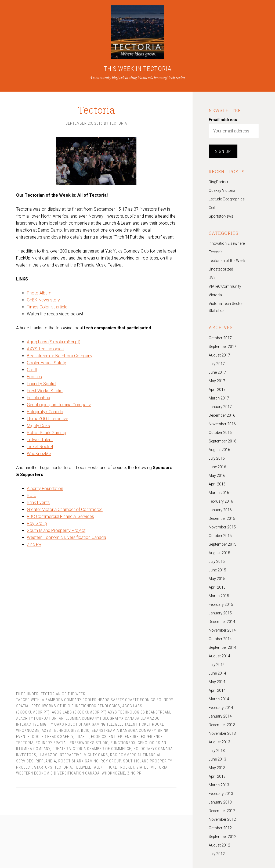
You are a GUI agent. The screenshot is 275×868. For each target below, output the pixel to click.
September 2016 (222, 441)
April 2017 (217, 390)
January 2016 (220, 510)
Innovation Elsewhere (227, 243)
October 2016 (220, 433)
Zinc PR (34, 546)
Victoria (159, 769)
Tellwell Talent (40, 441)
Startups (43, 769)
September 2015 (222, 544)
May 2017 (217, 381)
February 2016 (221, 501)
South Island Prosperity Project (56, 532)
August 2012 (219, 845)
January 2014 (220, 716)
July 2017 (217, 364)
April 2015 (217, 587)
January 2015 (220, 613)
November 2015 (222, 527)
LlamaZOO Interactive (48, 420)
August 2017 (219, 355)
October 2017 (220, 338)
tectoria (63, 769)
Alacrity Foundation (45, 490)
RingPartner (219, 182)
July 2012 (217, 854)
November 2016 (222, 424)
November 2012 (222, 819)
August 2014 (219, 656)
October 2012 (220, 828)
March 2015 (219, 596)
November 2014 (222, 630)
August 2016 (219, 450)
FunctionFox (39, 399)
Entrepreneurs (124, 738)
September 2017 (222, 347)
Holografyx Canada (45, 413)
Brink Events (38, 504)
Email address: (223, 120)
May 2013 (217, 768)
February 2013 (221, 794)
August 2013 (219, 742)
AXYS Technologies (45, 350)
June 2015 (217, 570)
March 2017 (219, 398)
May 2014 (217, 682)
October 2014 (220, 639)
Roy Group (37, 525)
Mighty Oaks (38, 427)
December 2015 (222, 518)
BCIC (32, 497)
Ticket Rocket (40, 448)
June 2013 (217, 759)
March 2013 (219, 785)
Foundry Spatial (41, 385)
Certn (213, 208)
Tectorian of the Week (63, 695)
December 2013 (222, 725)
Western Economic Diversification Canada (66, 539)
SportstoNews (221, 216)
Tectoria (96, 105)
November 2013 (222, 733)
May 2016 (217, 476)
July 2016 (217, 458)
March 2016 (219, 493)
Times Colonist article (47, 308)
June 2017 (217, 372)
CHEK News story (43, 301)
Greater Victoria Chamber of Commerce (65, 511)
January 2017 (220, 407)
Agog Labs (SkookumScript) (54, 343)
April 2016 (217, 484)
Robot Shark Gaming (46, 434)
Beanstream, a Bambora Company (60, 357)
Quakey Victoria (222, 190)
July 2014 (217, 665)
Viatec (143, 769)
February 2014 (221, 708)
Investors (26, 756)
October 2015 (220, 536)
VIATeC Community (225, 286)
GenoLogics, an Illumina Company (59, 406)
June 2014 (217, 673)
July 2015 (217, 561)
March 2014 (219, 699)
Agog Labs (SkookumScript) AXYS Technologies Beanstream (111, 714)
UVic (213, 278)
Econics (34, 378)
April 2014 (217, 690)
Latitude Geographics (227, 199)
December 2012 (222, 811)
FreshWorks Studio (45, 392)
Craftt (32, 371)
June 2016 (217, 467)
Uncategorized (221, 269)
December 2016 (222, 415)
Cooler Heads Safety (46, 364)
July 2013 (217, 751)
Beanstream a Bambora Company (124, 732)
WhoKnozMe (39, 455)
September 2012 (222, 837)
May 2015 (217, 579)
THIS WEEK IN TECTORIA (138, 69)
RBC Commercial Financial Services (60, 518)
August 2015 (219, 553)
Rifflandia (46, 762)
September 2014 (222, 647)
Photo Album (39, 294)
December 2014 (222, 622)
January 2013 (220, 802)
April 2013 (217, 776)
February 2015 (221, 604)
